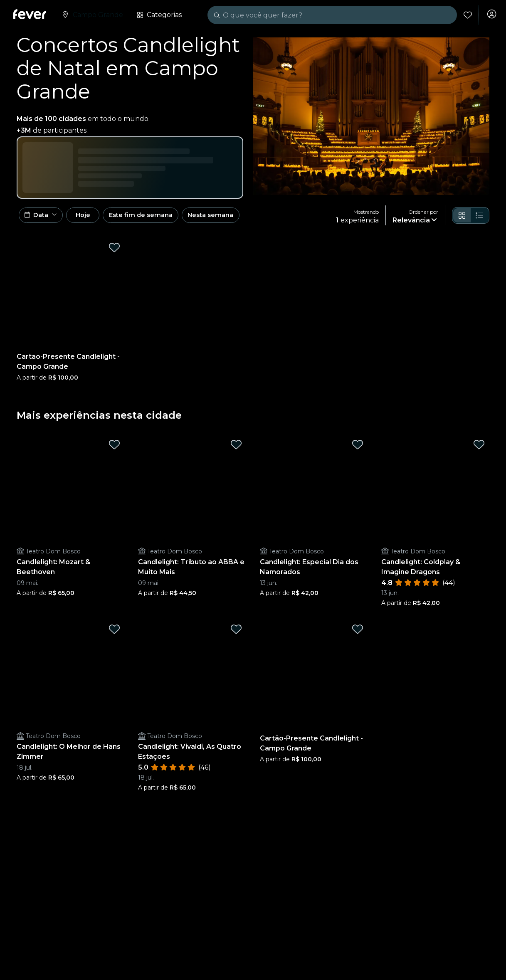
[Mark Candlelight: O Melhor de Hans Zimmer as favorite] (114, 633)
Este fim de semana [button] (162, 217)
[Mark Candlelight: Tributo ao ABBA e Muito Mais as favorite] (236, 449)
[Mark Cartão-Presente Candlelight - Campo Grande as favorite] (114, 252)
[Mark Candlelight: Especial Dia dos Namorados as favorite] (358, 449)
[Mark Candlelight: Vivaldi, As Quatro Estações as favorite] (236, 633)
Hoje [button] (95, 217)
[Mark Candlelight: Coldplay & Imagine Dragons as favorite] (479, 449)
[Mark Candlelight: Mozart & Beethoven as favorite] (114, 449)
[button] (43, 217)
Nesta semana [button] (239, 217)
